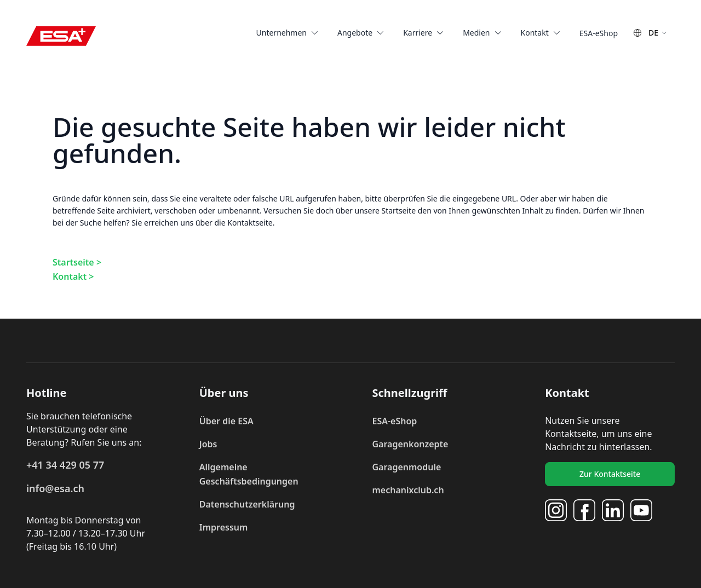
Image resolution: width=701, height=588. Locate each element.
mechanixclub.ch (408, 490)
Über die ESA (226, 421)
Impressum (224, 527)
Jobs (208, 444)
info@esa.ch (55, 488)
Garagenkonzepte (410, 444)
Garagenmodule (406, 467)
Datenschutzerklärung (247, 504)
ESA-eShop (394, 421)
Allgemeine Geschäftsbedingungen (249, 474)
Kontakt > (73, 276)
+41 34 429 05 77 (65, 465)
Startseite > (77, 262)
